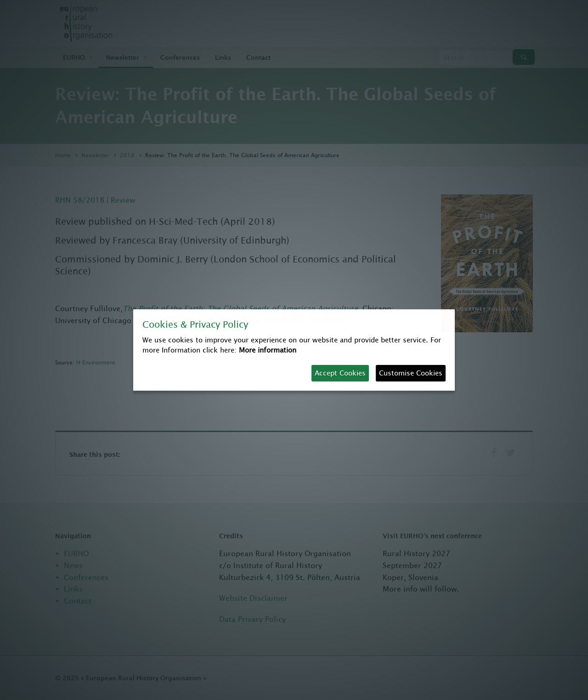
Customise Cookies (411, 373)
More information (268, 350)
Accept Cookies (340, 373)
